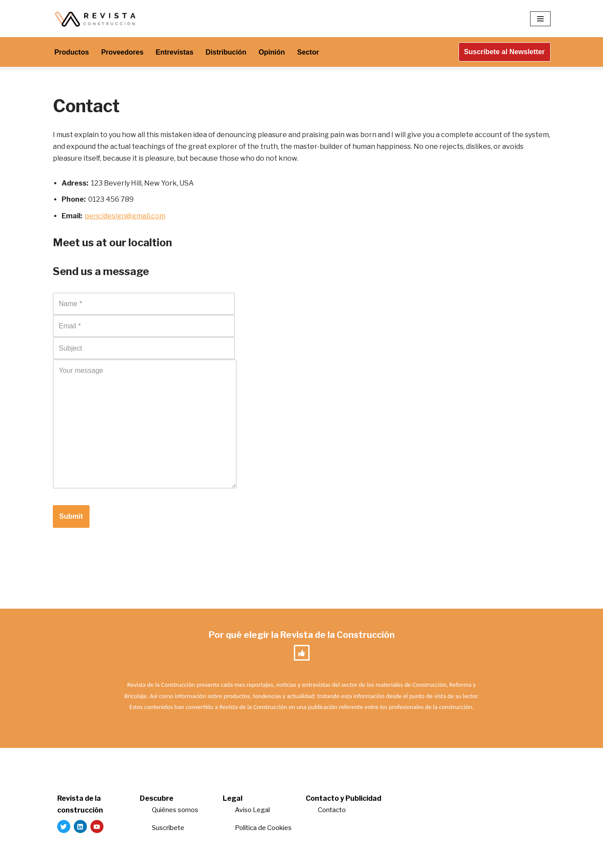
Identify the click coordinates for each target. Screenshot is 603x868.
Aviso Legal (252, 810)
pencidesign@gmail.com (125, 216)
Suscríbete (169, 828)
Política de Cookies (263, 828)
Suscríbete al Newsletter (505, 52)
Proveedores (122, 52)
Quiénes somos (175, 810)
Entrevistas (175, 52)
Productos (72, 52)
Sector (308, 52)
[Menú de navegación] (540, 19)
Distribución (226, 52)
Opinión (272, 52)
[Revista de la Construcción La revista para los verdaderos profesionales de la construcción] (96, 19)
